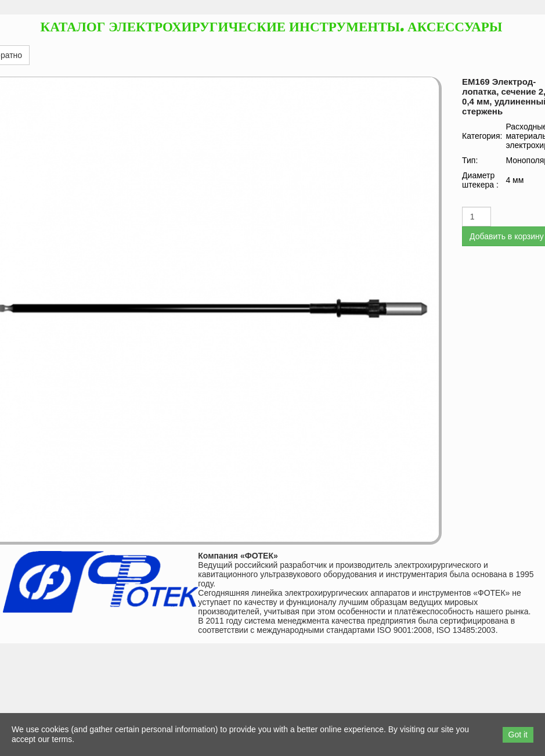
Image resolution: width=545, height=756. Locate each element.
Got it (518, 735)
